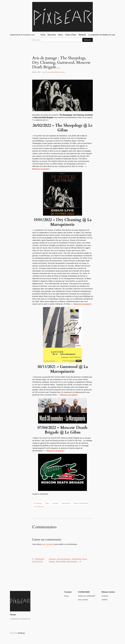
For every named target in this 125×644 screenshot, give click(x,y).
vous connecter (48, 544)
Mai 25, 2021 (36, 72)
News (63, 72)
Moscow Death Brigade (81, 503)
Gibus (47, 503)
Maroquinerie (66, 503)
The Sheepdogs (39, 507)
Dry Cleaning (38, 503)
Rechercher (88, 40)
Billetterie (58, 72)
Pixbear (48, 72)
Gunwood (55, 503)
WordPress (21, 633)
